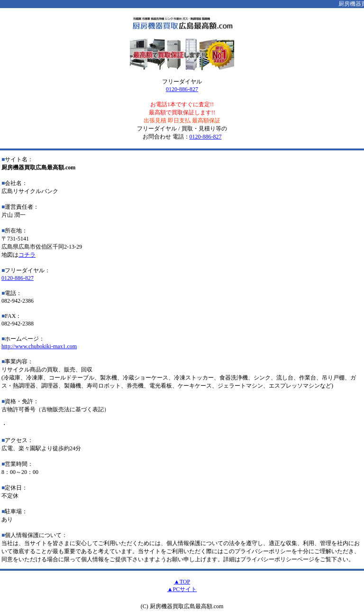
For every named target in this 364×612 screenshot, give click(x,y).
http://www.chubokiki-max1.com (39, 346)
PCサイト (185, 589)
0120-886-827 (182, 89)
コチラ (27, 255)
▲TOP (182, 582)
